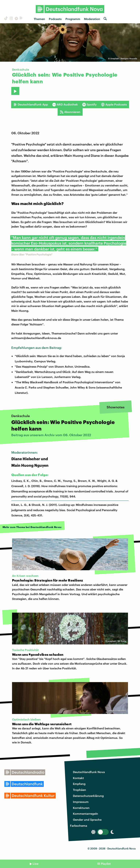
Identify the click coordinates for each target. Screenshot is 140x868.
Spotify (89, 104)
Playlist (106, 864)
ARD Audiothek (65, 104)
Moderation (92, 19)
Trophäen (79, 790)
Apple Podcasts (114, 104)
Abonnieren (70, 112)
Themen (39, 19)
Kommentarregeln (85, 814)
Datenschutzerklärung (88, 796)
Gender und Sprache (87, 820)
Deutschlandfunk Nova (89, 772)
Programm (73, 19)
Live (35, 864)
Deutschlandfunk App (31, 104)
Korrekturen (81, 808)
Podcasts (55, 19)
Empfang (79, 784)
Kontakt (78, 778)
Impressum (81, 802)
